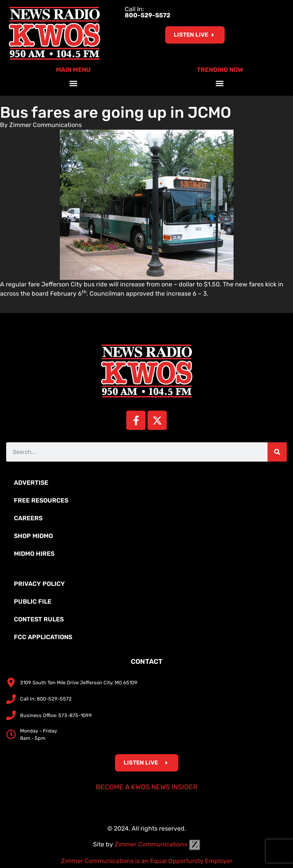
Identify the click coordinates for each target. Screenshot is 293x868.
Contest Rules (39, 619)
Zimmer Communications (158, 844)
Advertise (31, 483)
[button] (73, 83)
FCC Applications (43, 637)
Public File (33, 602)
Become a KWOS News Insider (147, 787)
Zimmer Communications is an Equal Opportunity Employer (147, 861)
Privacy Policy (39, 584)
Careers (28, 518)
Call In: (147, 12)
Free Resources (41, 500)
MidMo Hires (34, 554)
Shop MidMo (33, 536)
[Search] (277, 452)
